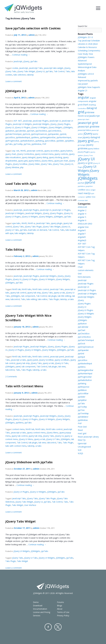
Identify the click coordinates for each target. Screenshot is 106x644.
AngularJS (82, 240)
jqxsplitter (89, 186)
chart (85, 105)
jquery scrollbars (62, 360)
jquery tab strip (34, 293)
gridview (90, 112)
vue (86, 200)
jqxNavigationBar (48, 137)
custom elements (86, 270)
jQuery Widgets (55, 127)
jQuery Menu (47, 161)
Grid (80, 274)
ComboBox (82, 108)
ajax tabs (16, 223)
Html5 (23, 151)
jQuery (26, 61)
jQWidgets (68, 127)
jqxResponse (84, 387)
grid (81, 112)
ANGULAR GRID (85, 224)
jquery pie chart (61, 161)
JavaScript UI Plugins (61, 210)
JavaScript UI (55, 121)
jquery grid (23, 161)
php (22, 167)
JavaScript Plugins (41, 121)
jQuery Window (12, 167)
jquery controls (61, 154)
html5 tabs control (41, 289)
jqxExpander (53, 134)
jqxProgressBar (12, 141)
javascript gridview (89, 126)
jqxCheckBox (41, 131)
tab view (62, 367)
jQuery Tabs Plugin (33, 227)
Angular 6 (82, 220)
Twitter (58, 627)
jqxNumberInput (64, 137)
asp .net (16, 151)
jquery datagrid (29, 157)
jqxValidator (83, 417)
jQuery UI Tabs (12, 230)
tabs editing (32, 299)
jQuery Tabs (11, 71)
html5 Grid (83, 116)
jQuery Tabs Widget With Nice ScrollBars (28, 318)
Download (38, 606)
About (60, 609)
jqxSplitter (69, 141)
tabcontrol (15, 299)
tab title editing (64, 296)
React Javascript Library (88, 437)
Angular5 (82, 230)
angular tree (83, 227)
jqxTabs (34, 61)
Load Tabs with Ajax (21, 184)
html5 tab (16, 289)
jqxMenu (35, 137)
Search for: (83, 26)
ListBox (82, 190)
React (80, 430)
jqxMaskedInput (23, 137)
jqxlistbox (81, 186)
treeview (81, 200)
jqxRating (39, 141)
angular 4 (82, 214)
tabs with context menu (16, 446)
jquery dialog (42, 157)
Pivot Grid (82, 427)
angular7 (82, 234)
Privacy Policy (63, 615)
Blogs (60, 606)
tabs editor (43, 299)
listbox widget (91, 190)
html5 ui (31, 223)
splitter (88, 197)
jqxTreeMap (83, 413)
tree (94, 197)
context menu (18, 429)
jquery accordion (52, 151)
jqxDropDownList (39, 134)
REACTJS (82, 440)
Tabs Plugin (54, 299)
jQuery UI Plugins (23, 127)
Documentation (40, 609)
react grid (82, 433)
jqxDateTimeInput (13, 134)
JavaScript (18, 61)
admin (32, 35)
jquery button (66, 151)
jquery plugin (57, 223)
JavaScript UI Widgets (22, 124)
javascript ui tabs (18, 360)
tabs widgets (20, 233)
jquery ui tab (59, 293)
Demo (36, 602)
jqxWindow (36, 144)
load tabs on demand (38, 230)
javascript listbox (84, 130)
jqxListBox (10, 137)
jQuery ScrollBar (20, 164)
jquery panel (33, 360)
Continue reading (21, 55)
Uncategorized (84, 447)
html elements (84, 277)
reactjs (87, 193)
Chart (80, 267)
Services (37, 615)
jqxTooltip (18, 144)
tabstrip (30, 75)
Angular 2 (82, 210)
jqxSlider (60, 141)
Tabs (68, 71)
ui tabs (71, 299)
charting (92, 105)
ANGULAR (82, 207)
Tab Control (59, 71)
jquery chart (11, 154)
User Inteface (30, 505)
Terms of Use (63, 612)
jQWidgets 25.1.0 (85, 37)
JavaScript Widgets (41, 124)
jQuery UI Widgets (39, 127)
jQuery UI (40, 71)
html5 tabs (27, 289)
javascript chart (84, 119)
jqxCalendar (21, 131)
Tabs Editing (15, 249)
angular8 (82, 237)
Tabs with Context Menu (24, 386)
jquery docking (55, 157)
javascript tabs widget (53, 68)
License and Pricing (42, 612)
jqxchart (81, 183)
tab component (28, 296)
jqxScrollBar (50, 141)
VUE (80, 450)
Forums (60, 602)
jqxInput (81, 357)
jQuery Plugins (64, 124)
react (80, 193)
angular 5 (82, 217)
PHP (44, 144)
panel (18, 367)
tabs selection (20, 75)
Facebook (48, 627)
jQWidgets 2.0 (16, 91)
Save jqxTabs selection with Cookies (33, 28)
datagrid (92, 108)
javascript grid (88, 123)
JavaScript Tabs (36, 68)
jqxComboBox (55, 131)
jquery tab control (18, 293)
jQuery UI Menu (26, 439)
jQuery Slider (34, 164)
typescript (82, 443)
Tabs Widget (17, 505)
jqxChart (31, 131)
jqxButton (10, 131)
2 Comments (11, 377)
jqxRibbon (82, 390)
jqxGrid (63, 134)
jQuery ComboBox (25, 154)
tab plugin (52, 296)
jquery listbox (35, 161)
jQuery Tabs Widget (26, 71)
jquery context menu (44, 154)
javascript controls (35, 151)
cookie (15, 68)
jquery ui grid (85, 163)
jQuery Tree (58, 164)
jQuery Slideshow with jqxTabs (29, 462)
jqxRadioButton (27, 141)
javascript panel (57, 357)
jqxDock (26, 134)
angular (84, 97)
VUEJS (80, 453)
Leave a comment (14, 81)
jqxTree (27, 144)
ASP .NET (18, 121)
